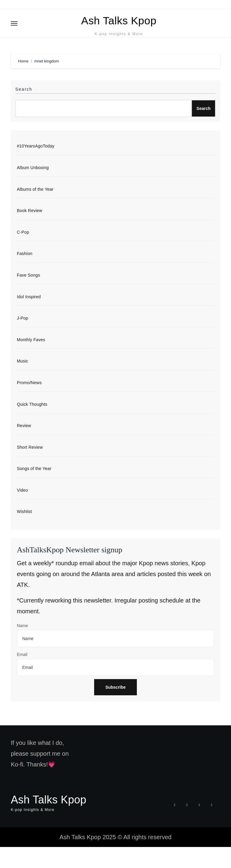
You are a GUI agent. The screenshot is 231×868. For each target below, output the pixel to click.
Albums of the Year (35, 207)
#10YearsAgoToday (36, 163)
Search (24, 106)
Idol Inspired (29, 315)
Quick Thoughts (32, 424)
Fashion (25, 272)
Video (22, 511)
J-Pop (23, 337)
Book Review (29, 229)
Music (23, 381)
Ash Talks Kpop (119, 29)
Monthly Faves (31, 359)
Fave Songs (28, 294)
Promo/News (29, 402)
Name (22, 647)
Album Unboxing (33, 185)
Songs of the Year (34, 489)
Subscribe (115, 709)
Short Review (30, 467)
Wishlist (24, 533)
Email (22, 676)
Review (24, 446)
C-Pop (23, 250)
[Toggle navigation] (14, 32)
